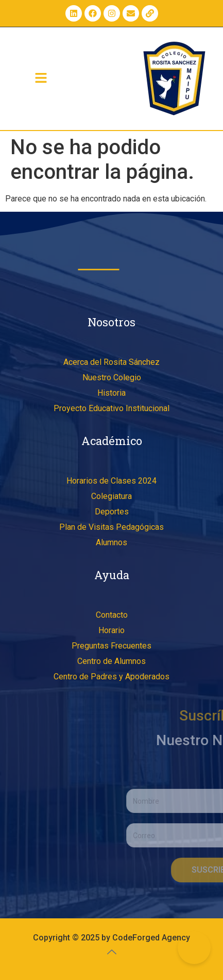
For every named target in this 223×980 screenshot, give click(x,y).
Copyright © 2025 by (73, 938)
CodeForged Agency (151, 938)
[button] (41, 79)
